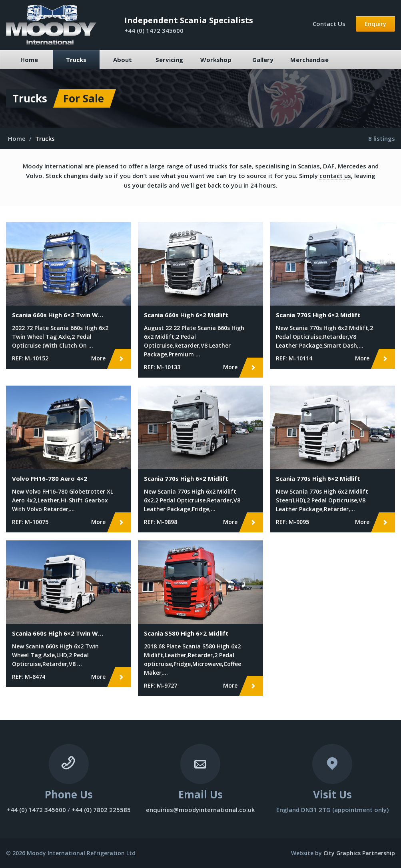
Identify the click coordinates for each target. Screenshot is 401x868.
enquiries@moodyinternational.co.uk (200, 810)
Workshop (216, 60)
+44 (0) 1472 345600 (154, 30)
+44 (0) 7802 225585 (101, 810)
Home (29, 60)
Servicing (169, 60)
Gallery (263, 60)
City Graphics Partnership (359, 853)
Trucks (76, 60)
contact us (335, 176)
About (123, 60)
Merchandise (309, 60)
